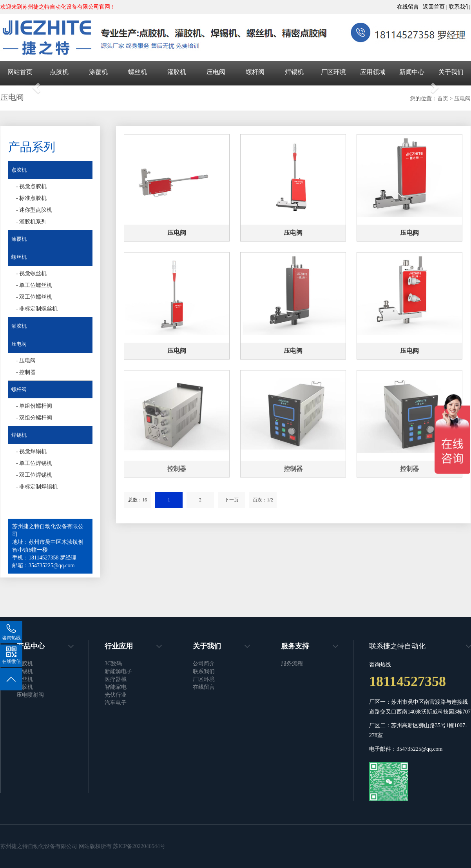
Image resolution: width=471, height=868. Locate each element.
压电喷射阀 (30, 695)
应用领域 (373, 72)
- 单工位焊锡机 (34, 463)
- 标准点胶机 (31, 198)
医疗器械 (116, 679)
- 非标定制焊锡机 (37, 487)
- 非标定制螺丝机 (37, 309)
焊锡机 (294, 72)
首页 (443, 99)
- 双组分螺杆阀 (34, 418)
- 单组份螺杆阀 (34, 406)
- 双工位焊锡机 (34, 475)
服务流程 (292, 664)
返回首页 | (436, 7)
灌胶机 (177, 72)
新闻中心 (412, 72)
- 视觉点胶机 (31, 186)
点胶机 (59, 72)
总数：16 (138, 500)
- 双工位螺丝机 (34, 297)
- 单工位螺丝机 (34, 285)
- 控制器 (26, 372)
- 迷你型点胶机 (34, 210)
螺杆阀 (255, 72)
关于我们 (451, 72)
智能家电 (116, 687)
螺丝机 (138, 72)
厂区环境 (333, 72)
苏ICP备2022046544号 (139, 846)
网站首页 (20, 72)
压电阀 (216, 72)
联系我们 (460, 7)
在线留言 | (410, 7)
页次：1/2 (263, 500)
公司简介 (204, 664)
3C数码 (113, 664)
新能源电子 (118, 671)
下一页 (232, 500)
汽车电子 (116, 703)
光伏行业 (116, 695)
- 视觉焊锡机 (31, 451)
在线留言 (204, 687)
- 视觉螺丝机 (31, 273)
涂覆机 (98, 72)
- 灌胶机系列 (31, 222)
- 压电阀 (26, 360)
